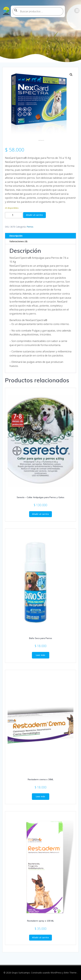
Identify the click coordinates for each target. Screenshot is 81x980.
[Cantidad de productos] (14, 215)
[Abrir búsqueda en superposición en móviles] (38, 11)
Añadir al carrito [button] (40, 514)
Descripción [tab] (16, 236)
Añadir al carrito (34, 215)
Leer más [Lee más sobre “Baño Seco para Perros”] (41, 655)
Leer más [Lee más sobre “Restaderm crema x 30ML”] (41, 796)
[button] (71, 75)
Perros (30, 227)
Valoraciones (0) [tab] (18, 241)
